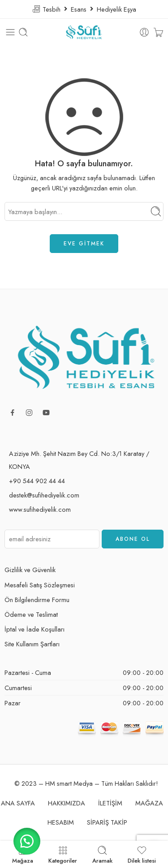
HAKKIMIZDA (67, 803)
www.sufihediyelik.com (40, 509)
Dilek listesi (142, 854)
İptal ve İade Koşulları (34, 629)
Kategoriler (63, 854)
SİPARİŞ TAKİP (107, 822)
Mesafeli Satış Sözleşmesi (40, 585)
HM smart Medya (69, 783)
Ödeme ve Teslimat (31, 614)
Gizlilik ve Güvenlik (30, 570)
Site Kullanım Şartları (32, 644)
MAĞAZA (149, 803)
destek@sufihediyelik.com (44, 495)
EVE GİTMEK (84, 244)
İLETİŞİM (110, 803)
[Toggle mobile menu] (10, 32)
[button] (27, 841)
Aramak (102, 854)
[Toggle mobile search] (23, 32)
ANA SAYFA (18, 803)
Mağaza (23, 854)
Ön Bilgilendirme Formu (37, 600)
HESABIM (61, 822)
